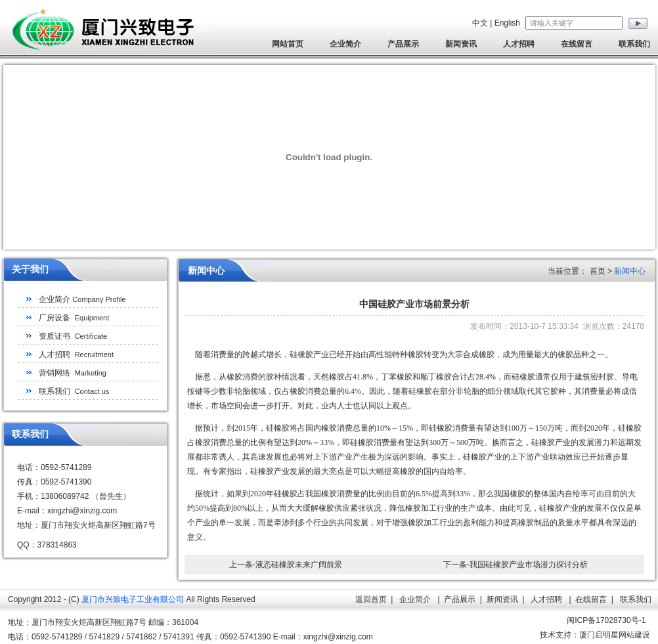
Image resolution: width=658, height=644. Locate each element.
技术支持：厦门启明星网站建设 (595, 635)
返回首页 (371, 599)
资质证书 (73, 336)
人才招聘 (519, 44)
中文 (480, 23)
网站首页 (288, 44)
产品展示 (403, 44)
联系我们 (634, 44)
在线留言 (577, 44)
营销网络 (73, 373)
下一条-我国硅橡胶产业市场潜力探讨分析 (515, 565)
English (507, 23)
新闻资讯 (461, 44)
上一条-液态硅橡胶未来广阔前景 (286, 565)
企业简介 (345, 44)
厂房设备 (74, 318)
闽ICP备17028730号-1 (606, 620)
